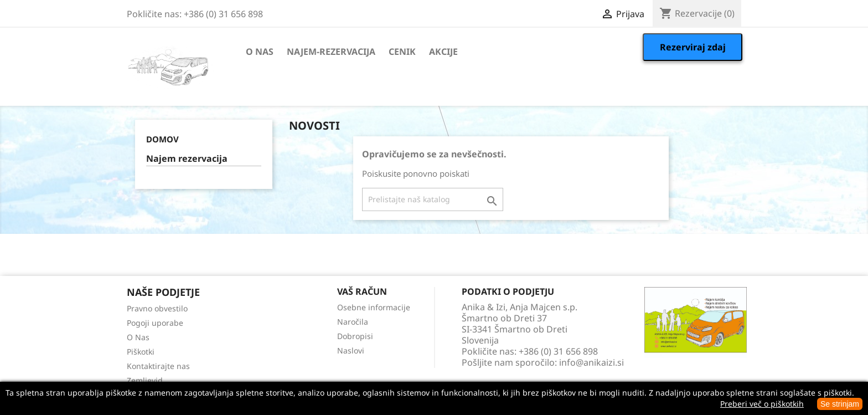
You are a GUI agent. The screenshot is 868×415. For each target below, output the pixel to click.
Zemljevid (145, 380)
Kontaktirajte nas (158, 366)
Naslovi (351, 350)
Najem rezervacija (187, 159)
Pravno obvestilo (157, 308)
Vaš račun (362, 291)
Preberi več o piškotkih (762, 404)
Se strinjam (840, 404)
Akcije (443, 52)
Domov (162, 139)
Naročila (353, 322)
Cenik (402, 52)
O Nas (260, 52)
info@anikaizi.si (591, 362)
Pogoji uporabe (155, 323)
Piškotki (141, 352)
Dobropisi (355, 336)
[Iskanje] (433, 199)
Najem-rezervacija (331, 52)
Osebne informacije (374, 307)
